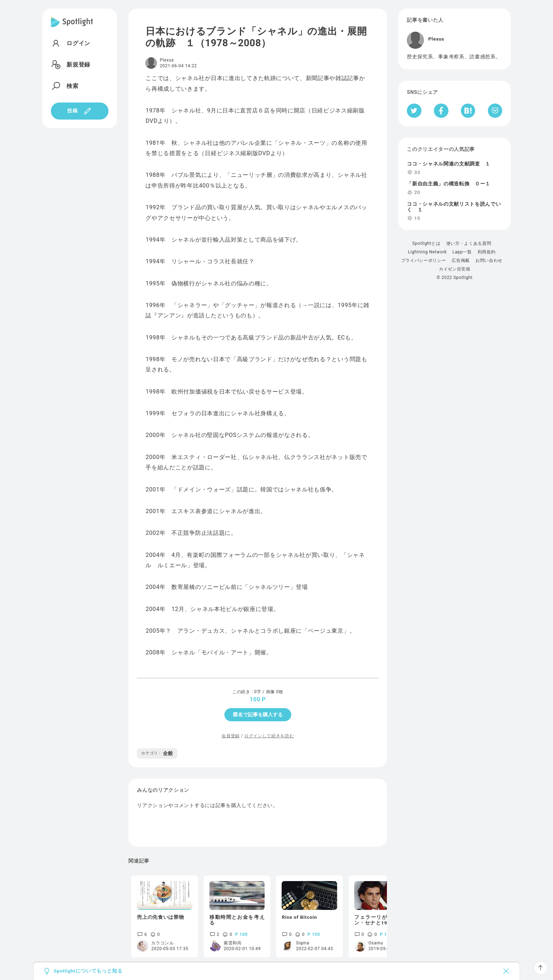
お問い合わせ (489, 260)
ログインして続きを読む (269, 736)
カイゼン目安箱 (455, 269)
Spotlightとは (426, 243)
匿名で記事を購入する (258, 715)
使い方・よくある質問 (469, 243)
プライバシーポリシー (424, 260)
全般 (157, 753)
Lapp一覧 (462, 252)
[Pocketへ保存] (495, 111)
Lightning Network (427, 252)
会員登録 (231, 736)
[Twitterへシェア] (414, 111)
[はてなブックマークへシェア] (468, 111)
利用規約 (487, 252)
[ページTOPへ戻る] (541, 968)
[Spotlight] (72, 28)
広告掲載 (461, 260)
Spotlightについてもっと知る (88, 971)
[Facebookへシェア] (441, 111)
